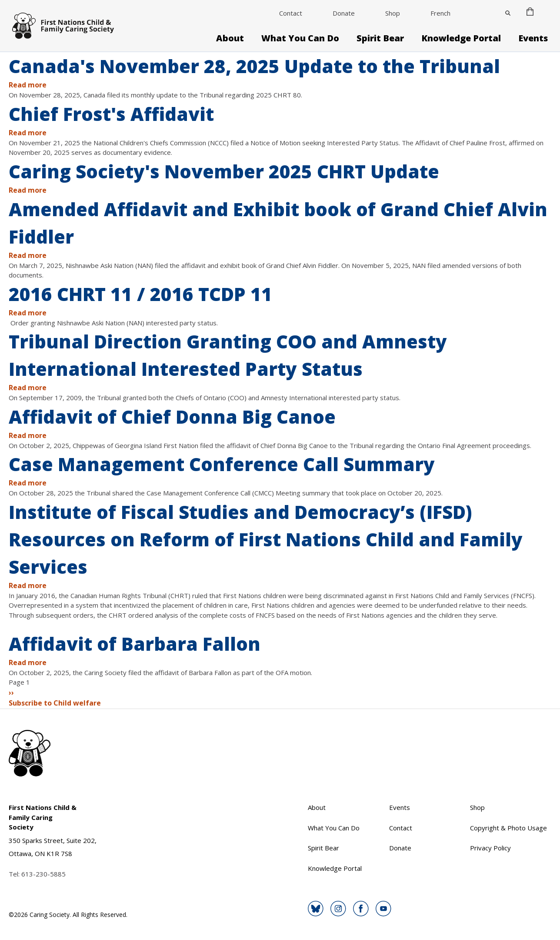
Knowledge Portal (461, 38)
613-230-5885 (43, 874)
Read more (28, 85)
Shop (393, 13)
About (230, 38)
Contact (291, 13)
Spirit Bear (380, 38)
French (440, 13)
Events (533, 38)
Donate (344, 13)
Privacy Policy (490, 848)
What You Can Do (300, 38)
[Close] (508, 13)
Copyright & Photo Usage (508, 828)
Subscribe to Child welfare (55, 703)
